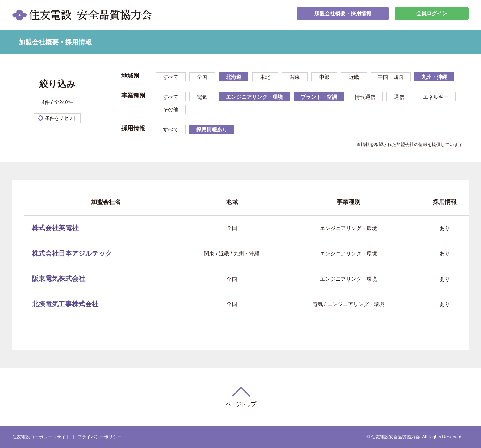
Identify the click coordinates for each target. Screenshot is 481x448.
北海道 (234, 77)
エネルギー (436, 97)
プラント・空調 (319, 97)
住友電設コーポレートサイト (41, 437)
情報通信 (365, 97)
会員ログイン (432, 15)
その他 (171, 110)
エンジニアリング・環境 (254, 97)
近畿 (354, 77)
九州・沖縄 (434, 77)
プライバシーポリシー (100, 437)
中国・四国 (391, 77)
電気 (202, 97)
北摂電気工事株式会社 (65, 304)
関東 (295, 77)
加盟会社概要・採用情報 (343, 15)
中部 (324, 77)
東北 (265, 77)
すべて (171, 77)
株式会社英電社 (55, 228)
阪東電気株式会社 (59, 279)
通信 (399, 97)
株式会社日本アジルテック (72, 253)
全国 (202, 77)
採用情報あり (212, 129)
